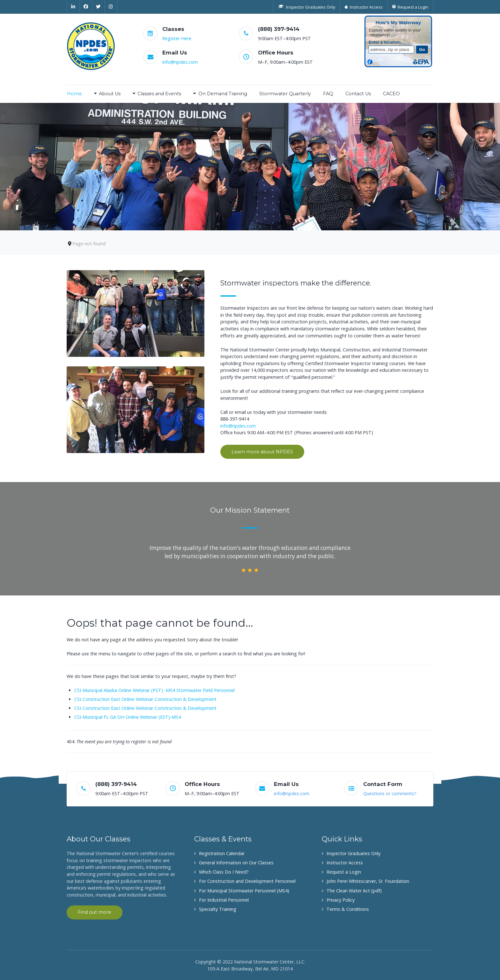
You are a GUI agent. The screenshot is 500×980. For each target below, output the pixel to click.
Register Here (177, 38)
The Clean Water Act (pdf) (354, 891)
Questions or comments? (390, 793)
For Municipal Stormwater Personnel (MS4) (244, 891)
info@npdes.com (180, 62)
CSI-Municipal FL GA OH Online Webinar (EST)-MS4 (128, 717)
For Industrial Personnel (224, 900)
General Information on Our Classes (236, 863)
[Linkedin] (73, 7)
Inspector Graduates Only (353, 853)
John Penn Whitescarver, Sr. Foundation (368, 881)
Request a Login (344, 872)
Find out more (95, 912)
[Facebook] (86, 7)
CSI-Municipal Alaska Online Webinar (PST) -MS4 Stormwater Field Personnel (154, 690)
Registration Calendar (222, 853)
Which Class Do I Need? (224, 872)
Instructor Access (345, 863)
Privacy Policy (341, 900)
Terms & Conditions (348, 909)
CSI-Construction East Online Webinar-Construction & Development (145, 699)
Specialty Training (218, 909)
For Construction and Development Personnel (247, 881)
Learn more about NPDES (262, 452)
